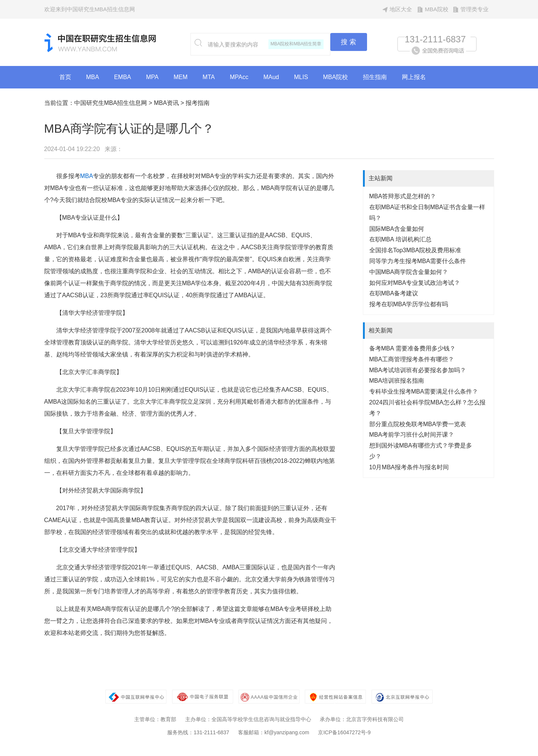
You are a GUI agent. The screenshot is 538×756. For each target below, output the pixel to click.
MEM (181, 77)
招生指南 (375, 77)
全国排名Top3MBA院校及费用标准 (415, 250)
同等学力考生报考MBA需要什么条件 (418, 261)
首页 (65, 77)
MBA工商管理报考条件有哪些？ (412, 359)
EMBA (122, 77)
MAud (271, 77)
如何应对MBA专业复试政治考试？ (415, 283)
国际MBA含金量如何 (397, 229)
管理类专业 (474, 9)
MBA (93, 77)
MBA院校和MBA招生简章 (296, 44)
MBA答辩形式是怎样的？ (403, 196)
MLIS (301, 77)
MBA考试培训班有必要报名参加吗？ (418, 370)
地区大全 (401, 9)
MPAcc (239, 77)
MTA (209, 77)
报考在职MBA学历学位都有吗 (409, 304)
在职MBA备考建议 (394, 293)
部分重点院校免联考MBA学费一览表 (418, 424)
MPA (152, 77)
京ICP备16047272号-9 (344, 732)
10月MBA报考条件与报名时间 (409, 467)
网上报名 (414, 77)
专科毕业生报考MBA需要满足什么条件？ (424, 391)
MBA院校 (437, 9)
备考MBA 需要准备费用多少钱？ (412, 348)
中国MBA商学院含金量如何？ (409, 272)
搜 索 (348, 42)
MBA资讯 (166, 103)
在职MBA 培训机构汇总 (400, 239)
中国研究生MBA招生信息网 (111, 103)
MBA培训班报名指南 (397, 381)
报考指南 (198, 103)
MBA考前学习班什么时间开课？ (412, 435)
